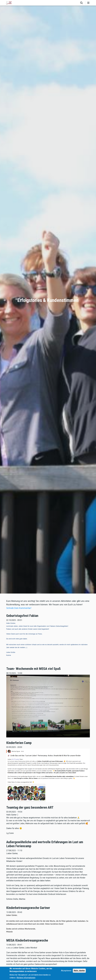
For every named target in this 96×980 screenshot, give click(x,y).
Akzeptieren (66, 971)
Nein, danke (79, 971)
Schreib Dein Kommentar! (19, 608)
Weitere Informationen (26, 978)
